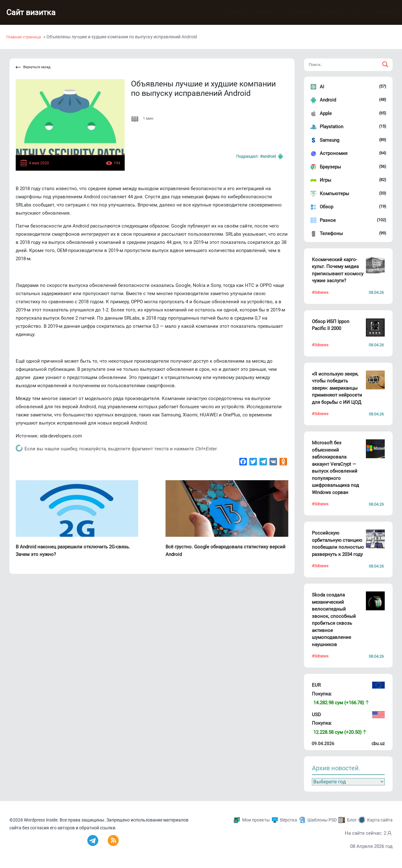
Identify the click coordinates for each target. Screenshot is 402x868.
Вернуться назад (33, 67)
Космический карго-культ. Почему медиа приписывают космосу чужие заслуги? (338, 270)
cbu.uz (378, 744)
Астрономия (334, 153)
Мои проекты (256, 820)
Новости (326, 13)
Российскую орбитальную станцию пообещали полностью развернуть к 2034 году (338, 544)
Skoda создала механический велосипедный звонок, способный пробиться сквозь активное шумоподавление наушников (334, 620)
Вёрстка (289, 820)
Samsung (329, 140)
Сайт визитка (33, 12)
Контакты (379, 13)
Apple (326, 113)
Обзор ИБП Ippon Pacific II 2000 (331, 325)
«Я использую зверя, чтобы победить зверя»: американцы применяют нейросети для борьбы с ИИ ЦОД (337, 388)
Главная (229, 13)
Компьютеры (334, 194)
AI (322, 87)
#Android (272, 157)
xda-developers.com (61, 436)
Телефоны (331, 233)
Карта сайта (380, 820)
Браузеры (330, 167)
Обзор (326, 207)
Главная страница (24, 37)
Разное (328, 220)
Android (328, 100)
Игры (326, 180)
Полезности (292, 13)
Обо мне (258, 13)
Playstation (331, 127)
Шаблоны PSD (322, 820)
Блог (352, 13)
